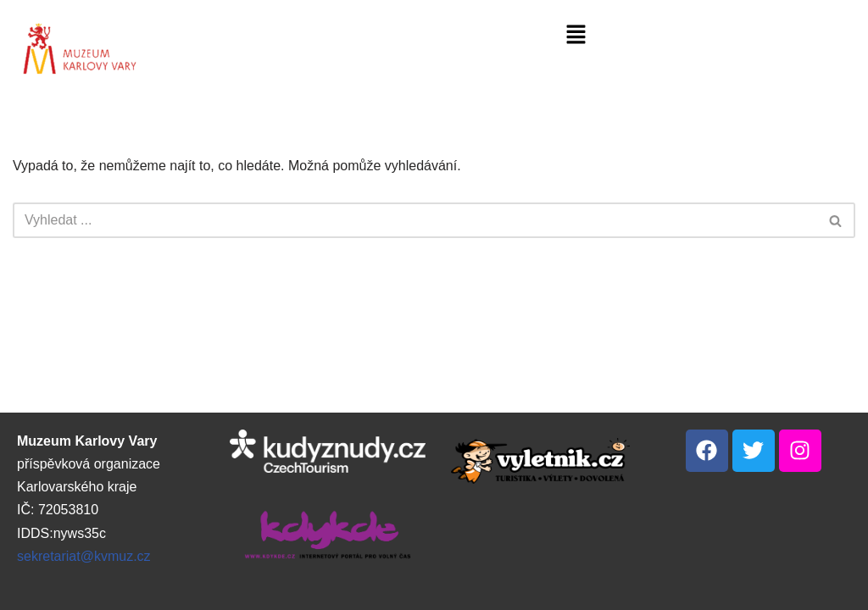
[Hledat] (415, 220)
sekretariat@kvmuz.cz (84, 556)
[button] (576, 36)
